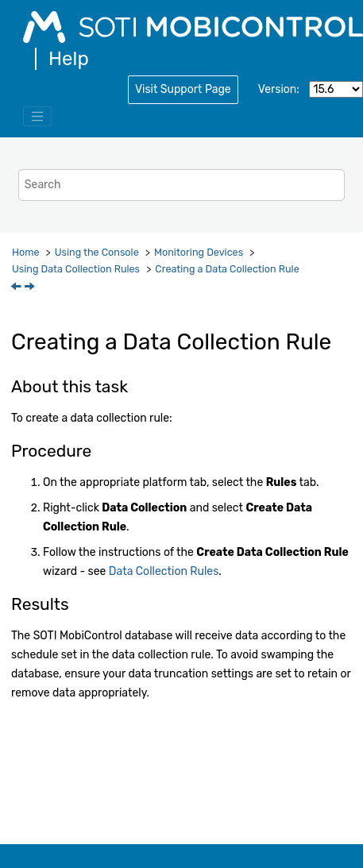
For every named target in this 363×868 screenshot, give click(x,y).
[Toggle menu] (37, 117)
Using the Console (97, 252)
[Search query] (181, 185)
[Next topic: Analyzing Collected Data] (31, 288)
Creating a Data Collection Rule (227, 269)
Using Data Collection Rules (76, 269)
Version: (279, 89)
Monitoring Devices (199, 252)
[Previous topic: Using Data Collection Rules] (17, 288)
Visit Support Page (183, 89)
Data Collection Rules (164, 571)
